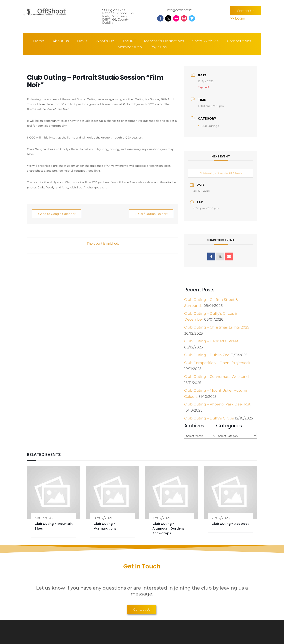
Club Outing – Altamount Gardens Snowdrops (168, 528)
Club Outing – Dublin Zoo (207, 355)
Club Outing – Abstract (230, 524)
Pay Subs (158, 47)
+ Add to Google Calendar (57, 214)
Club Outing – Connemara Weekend (216, 377)
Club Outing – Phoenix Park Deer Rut (217, 404)
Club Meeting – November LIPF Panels (221, 173)
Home (39, 41)
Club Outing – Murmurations (105, 526)
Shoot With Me (206, 41)
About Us (61, 41)
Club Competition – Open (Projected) (217, 363)
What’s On (105, 41)
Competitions (239, 41)
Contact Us (246, 11)
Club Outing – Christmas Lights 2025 (217, 327)
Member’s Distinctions (164, 41)
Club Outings (208, 126)
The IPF (129, 41)
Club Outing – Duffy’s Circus (209, 418)
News (82, 41)
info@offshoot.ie (179, 10)
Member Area (130, 47)
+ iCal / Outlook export (151, 214)
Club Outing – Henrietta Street (211, 341)
